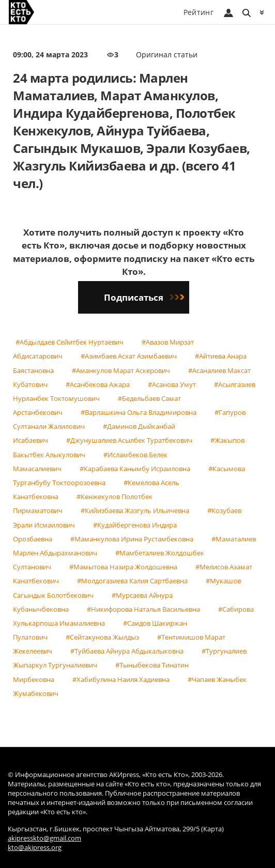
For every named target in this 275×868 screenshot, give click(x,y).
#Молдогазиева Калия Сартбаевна (132, 581)
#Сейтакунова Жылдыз (102, 637)
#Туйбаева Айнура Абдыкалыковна (127, 651)
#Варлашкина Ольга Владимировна (139, 412)
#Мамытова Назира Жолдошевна (123, 567)
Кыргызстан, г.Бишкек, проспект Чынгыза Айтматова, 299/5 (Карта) (116, 829)
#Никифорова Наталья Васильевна (143, 609)
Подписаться (144, 297)
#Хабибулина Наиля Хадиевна (121, 679)
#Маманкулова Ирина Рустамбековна (132, 539)
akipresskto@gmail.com (44, 838)
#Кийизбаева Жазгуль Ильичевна (135, 510)
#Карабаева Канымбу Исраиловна (135, 469)
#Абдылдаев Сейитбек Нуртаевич (70, 342)
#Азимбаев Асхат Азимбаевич (129, 356)
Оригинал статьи (167, 55)
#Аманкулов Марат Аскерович (121, 370)
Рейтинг (198, 12)
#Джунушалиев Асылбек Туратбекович (129, 440)
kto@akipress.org (35, 848)
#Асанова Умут (172, 384)
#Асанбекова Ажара (98, 384)
